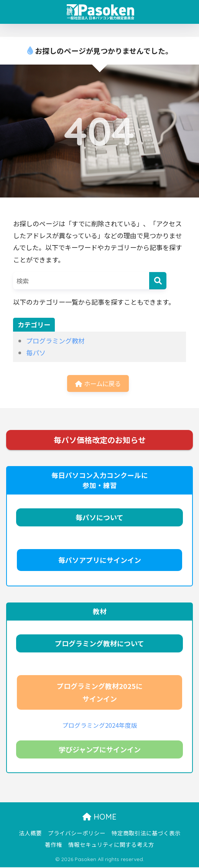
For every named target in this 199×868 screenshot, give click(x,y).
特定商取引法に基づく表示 (146, 834)
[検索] (158, 281)
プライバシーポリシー (77, 834)
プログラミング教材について (99, 644)
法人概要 (30, 834)
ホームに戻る (98, 384)
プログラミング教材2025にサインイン (100, 693)
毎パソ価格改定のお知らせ (100, 441)
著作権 (53, 845)
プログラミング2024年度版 (100, 726)
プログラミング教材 (55, 341)
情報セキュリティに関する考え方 (111, 845)
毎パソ (36, 353)
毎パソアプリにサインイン (100, 561)
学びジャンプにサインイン (100, 750)
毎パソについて (99, 518)
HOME (99, 818)
